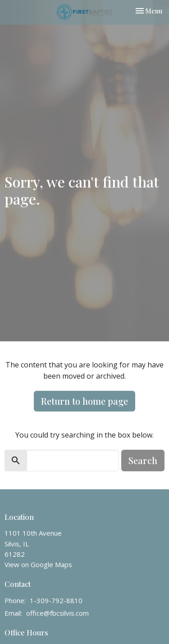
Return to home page (84, 401)
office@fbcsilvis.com (57, 613)
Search (143, 460)
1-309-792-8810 (56, 600)
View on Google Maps (38, 564)
